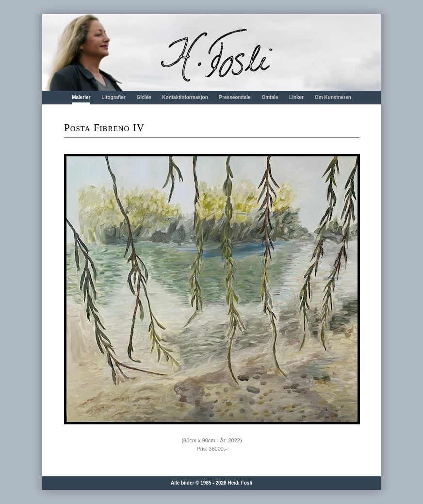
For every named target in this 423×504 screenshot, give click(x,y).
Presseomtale (235, 97)
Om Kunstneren (333, 97)
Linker (296, 97)
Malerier (81, 97)
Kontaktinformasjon (185, 97)
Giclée (144, 97)
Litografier (113, 97)
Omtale (270, 97)
